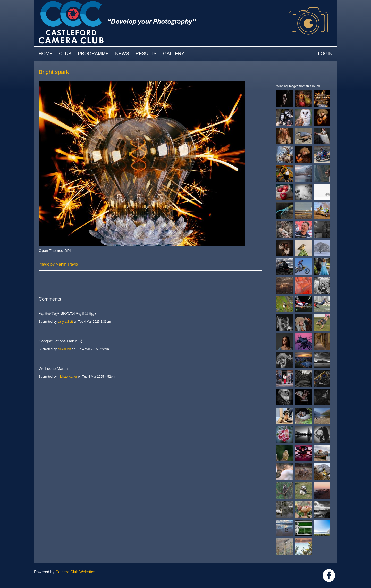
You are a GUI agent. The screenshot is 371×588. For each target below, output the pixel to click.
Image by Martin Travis (58, 264)
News (122, 54)
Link (329, 575)
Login (325, 54)
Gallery (174, 54)
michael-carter (67, 377)
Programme (93, 54)
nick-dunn (64, 349)
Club (65, 54)
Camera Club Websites (75, 572)
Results (146, 54)
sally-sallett (65, 322)
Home (46, 54)
